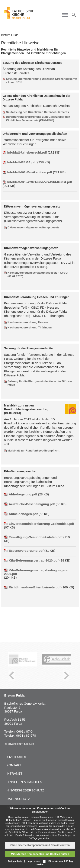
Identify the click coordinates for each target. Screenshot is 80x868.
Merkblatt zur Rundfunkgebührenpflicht (33, 451)
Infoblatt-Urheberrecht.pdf (25, 152)
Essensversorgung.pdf (24, 551)
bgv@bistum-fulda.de (21, 744)
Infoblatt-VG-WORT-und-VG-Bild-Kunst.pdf (37, 182)
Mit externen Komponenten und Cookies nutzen (40, 854)
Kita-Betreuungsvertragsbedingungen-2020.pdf (36, 572)
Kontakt (14, 765)
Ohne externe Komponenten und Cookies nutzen (40, 845)
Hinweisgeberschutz (25, 790)
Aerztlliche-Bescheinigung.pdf (29, 504)
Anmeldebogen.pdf (21, 514)
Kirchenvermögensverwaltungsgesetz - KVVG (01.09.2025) (38, 274)
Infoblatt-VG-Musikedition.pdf (27, 172)
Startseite (16, 757)
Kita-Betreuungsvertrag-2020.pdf (31, 560)
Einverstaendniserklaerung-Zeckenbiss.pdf (39, 524)
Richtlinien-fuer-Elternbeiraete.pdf (32, 587)
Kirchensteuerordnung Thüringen (30, 327)
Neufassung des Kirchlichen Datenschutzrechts (37, 112)
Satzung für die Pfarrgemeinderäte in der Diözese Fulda (40, 383)
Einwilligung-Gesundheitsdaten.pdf (33, 537)
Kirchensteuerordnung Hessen (28, 322)
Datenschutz (18, 799)
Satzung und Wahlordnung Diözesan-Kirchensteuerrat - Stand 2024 (42, 81)
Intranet (14, 773)
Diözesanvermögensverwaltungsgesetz (33, 227)
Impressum (34, 861)
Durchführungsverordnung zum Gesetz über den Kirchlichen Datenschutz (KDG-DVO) (38, 119)
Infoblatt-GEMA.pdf (20, 162)
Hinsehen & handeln (24, 782)
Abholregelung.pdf (21, 494)
